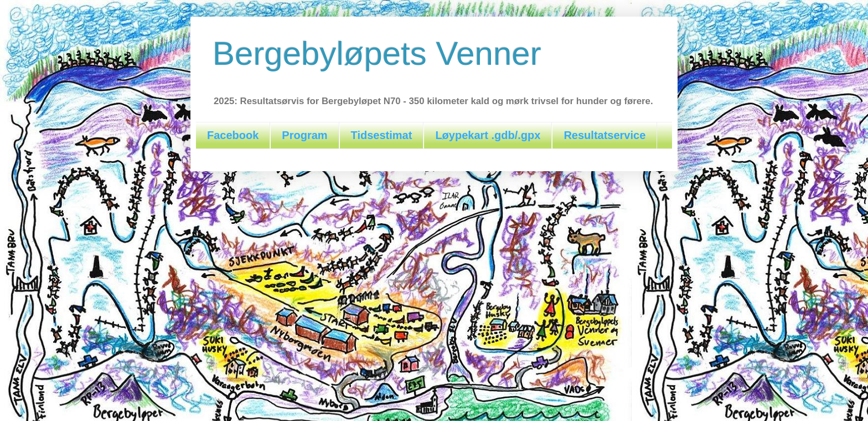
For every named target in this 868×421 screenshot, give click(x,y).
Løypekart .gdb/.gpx (488, 135)
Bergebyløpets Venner (377, 53)
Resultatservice (604, 135)
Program (304, 135)
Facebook (233, 135)
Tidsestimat (382, 135)
